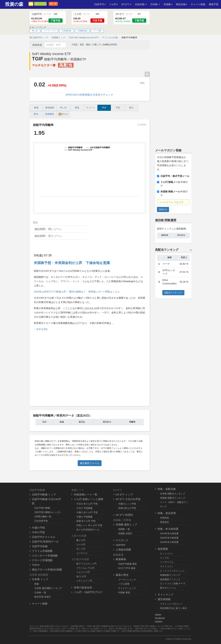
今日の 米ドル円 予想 (87, 504)
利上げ (63, 114)
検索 (37, 584)
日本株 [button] (155, 4)
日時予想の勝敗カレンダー (48, 512)
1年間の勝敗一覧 (43, 517)
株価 (36, 108)
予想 (118, 108)
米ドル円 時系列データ (88, 530)
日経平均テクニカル (44, 537)
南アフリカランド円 (86, 564)
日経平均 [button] (100, 4)
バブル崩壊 (124, 584)
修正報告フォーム (90, 463)
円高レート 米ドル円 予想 (89, 525)
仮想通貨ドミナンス (170, 579)
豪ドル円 (81, 540)
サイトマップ (165, 595)
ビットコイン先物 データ (173, 584)
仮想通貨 (163, 549)
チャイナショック (127, 588)
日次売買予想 (41, 521)
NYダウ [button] (126, 4)
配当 (36, 114)
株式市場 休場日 (43, 597)
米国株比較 (82, 31)
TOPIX (36, 565)
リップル (165, 558)
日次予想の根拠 (42, 508)
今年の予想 (38, 532)
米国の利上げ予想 (127, 508)
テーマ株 (97, 31)
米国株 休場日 (125, 533)
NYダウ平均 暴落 (127, 568)
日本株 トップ (40, 579)
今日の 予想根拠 (85, 508)
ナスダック (122, 540)
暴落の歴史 (122, 575)
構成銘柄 (50, 108)
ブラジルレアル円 (85, 568)
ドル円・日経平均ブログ (88, 592)
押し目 (53, 4)
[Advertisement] (90, 367)
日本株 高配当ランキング (173, 494)
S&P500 (120, 545)
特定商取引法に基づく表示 (174, 608)
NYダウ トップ (124, 494)
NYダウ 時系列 (124, 515)
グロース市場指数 (42, 560)
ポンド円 (81, 549)
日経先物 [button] (141, 4)
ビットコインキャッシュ (172, 571)
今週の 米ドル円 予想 (87, 512)
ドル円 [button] (114, 4)
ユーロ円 (81, 545)
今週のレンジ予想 (127, 504)
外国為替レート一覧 (86, 494)
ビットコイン (167, 553)
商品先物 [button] (182, 4)
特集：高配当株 (167, 489)
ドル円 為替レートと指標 (88, 499)
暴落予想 (214, 4)
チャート (91, 108)
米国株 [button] (168, 4)
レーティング (50, 31)
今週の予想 (38, 528)
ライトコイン (167, 566)
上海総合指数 (123, 550)
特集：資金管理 (167, 513)
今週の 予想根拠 (85, 517)
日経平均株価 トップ (44, 494)
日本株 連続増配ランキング (48, 588)
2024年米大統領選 (169, 533)
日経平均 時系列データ (45, 542)
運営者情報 (164, 599)
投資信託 (165, 522)
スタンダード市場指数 (45, 556)
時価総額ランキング (170, 575)
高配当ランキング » (173, 293)
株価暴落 (121, 559)
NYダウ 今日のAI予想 (128, 499)
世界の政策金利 (83, 587)
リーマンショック (127, 580)
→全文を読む (41, 329)
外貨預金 (165, 518)
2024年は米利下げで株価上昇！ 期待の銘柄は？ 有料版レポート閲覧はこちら (77, 292)
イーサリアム (167, 562)
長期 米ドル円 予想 (86, 521)
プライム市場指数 (42, 551)
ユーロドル (82, 553)
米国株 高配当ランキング (173, 498)
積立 (131, 108)
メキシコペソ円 (84, 581)
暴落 (77, 108)
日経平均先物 (40, 546)
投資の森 (14, 4)
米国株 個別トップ (126, 525)
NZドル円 (81, 576)
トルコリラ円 (83, 572)
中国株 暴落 (124, 592)
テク (104, 108)
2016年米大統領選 (169, 542)
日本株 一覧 (40, 592)
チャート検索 (198, 4)
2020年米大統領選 (169, 538)
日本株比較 (67, 31)
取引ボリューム (168, 588)
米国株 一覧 (124, 529)
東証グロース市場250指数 (47, 570)
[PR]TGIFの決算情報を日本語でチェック (90, 95)
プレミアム (40, 4)
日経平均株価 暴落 (127, 564)
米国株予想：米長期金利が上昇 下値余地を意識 (72, 263)
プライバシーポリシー (171, 604)
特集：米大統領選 (168, 529)
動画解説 (50, 114)
